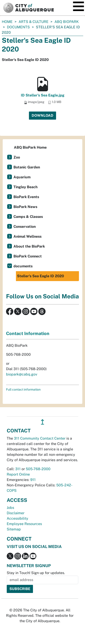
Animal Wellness (27, 236)
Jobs (10, 508)
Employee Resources (24, 524)
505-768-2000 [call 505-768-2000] (38, 469)
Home (7, 22)
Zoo (17, 157)
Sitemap (14, 529)
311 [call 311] (18, 469)
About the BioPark (29, 246)
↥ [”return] (42, 422)
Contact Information (28, 333)
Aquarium (22, 177)
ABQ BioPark (67, 22)
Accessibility (17, 518)
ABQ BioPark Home (30, 147)
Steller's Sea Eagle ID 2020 (40, 276)
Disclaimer (16, 513)
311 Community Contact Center (40, 438)
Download (42, 115)
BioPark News (25, 207)
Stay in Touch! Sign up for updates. (36, 573)
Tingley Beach (25, 187)
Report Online (18, 474)
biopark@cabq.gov (22, 374)
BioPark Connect (28, 256)
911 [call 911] (33, 480)
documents (18, 27)
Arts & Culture (34, 22)
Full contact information (23, 389)
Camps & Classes (28, 217)
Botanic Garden (27, 167)
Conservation (25, 227)
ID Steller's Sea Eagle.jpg (43, 95)
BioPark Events (26, 197)
